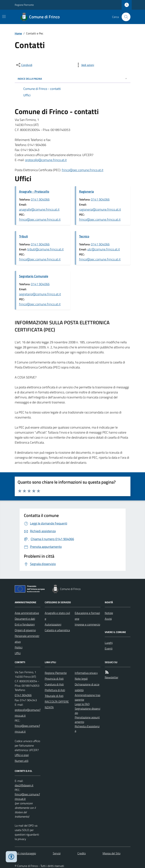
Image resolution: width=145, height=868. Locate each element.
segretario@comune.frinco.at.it (40, 294)
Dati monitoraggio (25, 853)
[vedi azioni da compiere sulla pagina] (85, 65)
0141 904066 (40, 199)
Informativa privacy (86, 673)
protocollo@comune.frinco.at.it (46, 160)
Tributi (23, 236)
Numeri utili (22, 761)
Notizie (109, 613)
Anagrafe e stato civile (57, 616)
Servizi (57, 853)
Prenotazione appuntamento (87, 720)
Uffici (18, 653)
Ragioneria (86, 191)
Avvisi (108, 619)
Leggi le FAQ (82, 704)
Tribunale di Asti (54, 696)
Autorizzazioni (53, 624)
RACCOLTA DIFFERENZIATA (57, 704)
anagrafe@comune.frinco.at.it (39, 209)
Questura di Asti (54, 684)
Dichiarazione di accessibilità (87, 687)
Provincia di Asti (54, 679)
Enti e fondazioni (25, 624)
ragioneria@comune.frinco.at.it (100, 209)
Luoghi (109, 643)
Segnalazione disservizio (88, 711)
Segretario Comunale (34, 276)
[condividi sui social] (24, 65)
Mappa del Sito (111, 853)
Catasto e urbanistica (57, 630)
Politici (19, 647)
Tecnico (84, 236)
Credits (82, 853)
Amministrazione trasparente (88, 697)
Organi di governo (25, 630)
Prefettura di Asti (55, 690)
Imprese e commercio (87, 624)
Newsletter (111, 677)
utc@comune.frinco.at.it (104, 249)
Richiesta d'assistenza (87, 729)
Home (18, 33)
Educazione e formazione (87, 616)
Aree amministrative (27, 613)
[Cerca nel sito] (125, 17)
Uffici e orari (22, 755)
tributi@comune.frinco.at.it (45, 249)
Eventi (109, 648)
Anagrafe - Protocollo (34, 191)
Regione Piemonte (24, 5)
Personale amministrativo (27, 639)
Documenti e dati (25, 619)
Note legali (81, 679)
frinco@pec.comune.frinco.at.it (83, 170)
